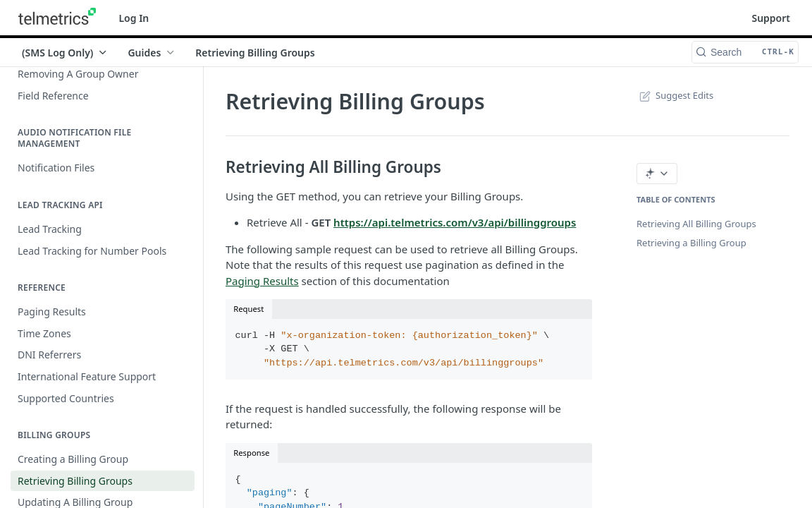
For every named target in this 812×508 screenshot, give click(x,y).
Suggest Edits (675, 95)
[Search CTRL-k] (745, 52)
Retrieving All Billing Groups (696, 224)
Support (771, 18)
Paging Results (262, 281)
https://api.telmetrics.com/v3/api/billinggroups (455, 222)
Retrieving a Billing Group (691, 243)
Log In (134, 18)
